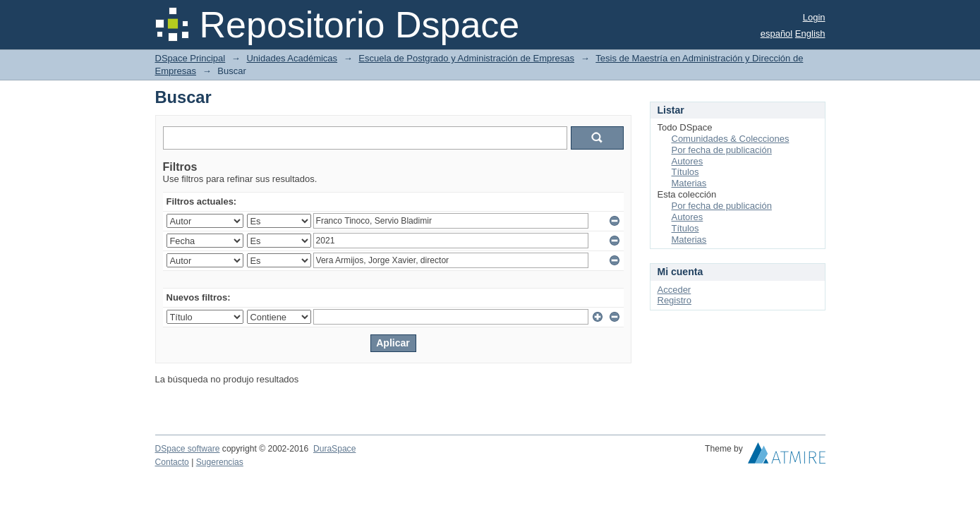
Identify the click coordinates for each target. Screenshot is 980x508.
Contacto (172, 462)
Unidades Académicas (292, 58)
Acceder (674, 290)
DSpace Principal (190, 58)
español (777, 34)
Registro (674, 300)
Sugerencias (220, 462)
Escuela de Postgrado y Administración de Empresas (466, 58)
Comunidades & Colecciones (731, 139)
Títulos (685, 172)
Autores (688, 161)
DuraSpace (334, 449)
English (810, 34)
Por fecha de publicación (722, 150)
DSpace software (188, 449)
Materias (689, 183)
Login (814, 17)
